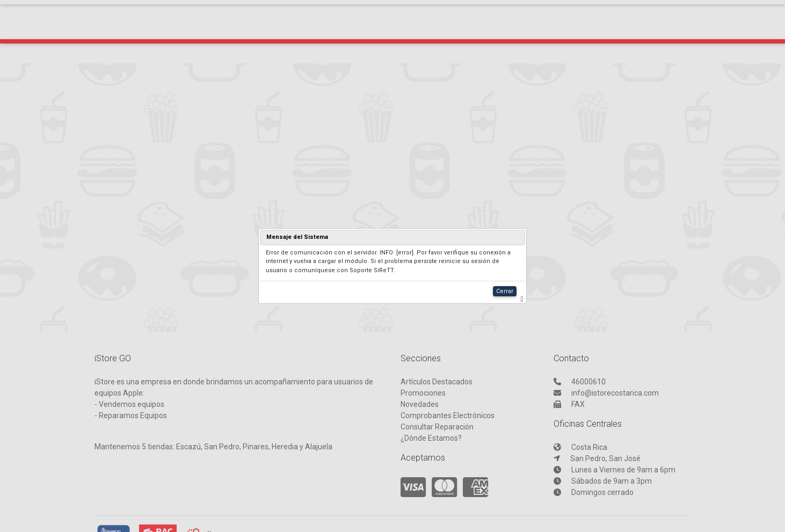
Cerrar (505, 291)
